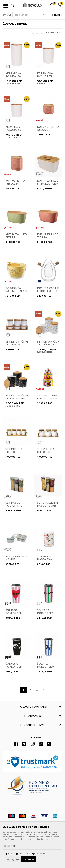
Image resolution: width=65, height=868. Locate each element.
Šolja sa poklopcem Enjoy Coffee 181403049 (47, 615)
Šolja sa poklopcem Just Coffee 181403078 (14, 668)
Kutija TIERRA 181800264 (15, 182)
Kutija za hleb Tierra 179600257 (16, 237)
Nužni (10, 854)
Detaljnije (9, 846)
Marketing (40, 854)
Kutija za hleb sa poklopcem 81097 (48, 184)
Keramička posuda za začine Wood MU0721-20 (15, 78)
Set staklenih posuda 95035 (47, 504)
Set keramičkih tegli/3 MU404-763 (17, 398)
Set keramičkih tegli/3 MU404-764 (48, 345)
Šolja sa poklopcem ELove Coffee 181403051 (15, 615)
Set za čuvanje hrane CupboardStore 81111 (17, 561)
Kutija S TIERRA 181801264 (48, 128)
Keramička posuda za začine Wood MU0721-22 (15, 131)
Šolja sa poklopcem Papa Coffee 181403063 (46, 668)
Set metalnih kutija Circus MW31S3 (47, 398)
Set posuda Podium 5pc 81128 (14, 506)
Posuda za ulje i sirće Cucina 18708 (48, 291)
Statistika (24, 854)
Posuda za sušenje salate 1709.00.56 (17, 291)
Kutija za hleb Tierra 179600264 (48, 237)
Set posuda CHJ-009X (46, 451)
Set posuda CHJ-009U (14, 451)
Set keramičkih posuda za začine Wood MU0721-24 (17, 346)
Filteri (57, 15)
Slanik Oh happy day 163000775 (45, 559)
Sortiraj (7, 15)
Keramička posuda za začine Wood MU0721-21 (47, 78)
